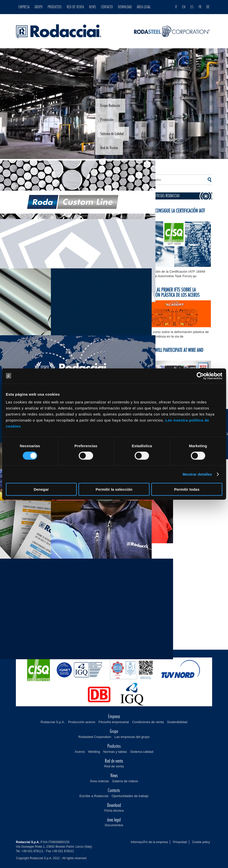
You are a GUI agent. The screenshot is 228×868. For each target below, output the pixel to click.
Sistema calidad (142, 752)
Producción (107, 120)
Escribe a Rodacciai (94, 796)
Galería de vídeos (125, 781)
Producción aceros (82, 722)
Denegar (41, 489)
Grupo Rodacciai (110, 106)
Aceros (80, 752)
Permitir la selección (114, 489)
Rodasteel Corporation (95, 737)
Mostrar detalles (197, 474)
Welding (94, 752)
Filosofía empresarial (114, 722)
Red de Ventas (109, 148)
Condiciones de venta (148, 722)
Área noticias (99, 781)
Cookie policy (201, 842)
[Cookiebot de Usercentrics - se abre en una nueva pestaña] (200, 376)
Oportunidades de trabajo (130, 796)
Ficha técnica (114, 811)
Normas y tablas (115, 752)
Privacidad (180, 842)
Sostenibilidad (177, 722)
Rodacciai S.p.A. (53, 722)
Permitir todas (187, 489)
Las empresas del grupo (132, 737)
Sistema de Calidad (112, 134)
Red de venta (114, 766)
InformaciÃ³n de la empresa (149, 842)
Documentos (114, 825)
